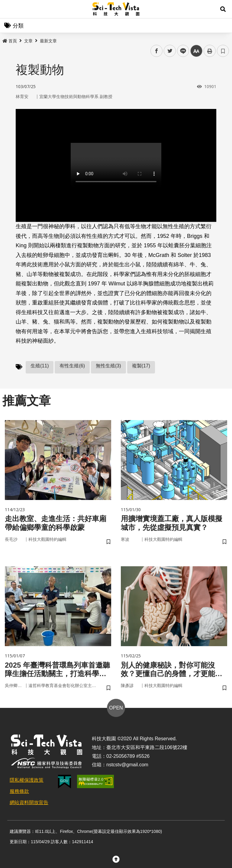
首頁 (10, 41)
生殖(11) (40, 366)
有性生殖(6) (72, 366)
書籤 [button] (223, 51)
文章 (28, 41)
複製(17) (141, 366)
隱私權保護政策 (27, 780)
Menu (9, 9)
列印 (210, 51)
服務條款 (19, 791)
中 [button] (196, 51)
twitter (170, 51)
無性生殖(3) (108, 366)
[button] (223, 9)
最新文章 (48, 41)
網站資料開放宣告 (29, 802)
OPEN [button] (116, 708)
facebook (157, 51)
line (181, 51)
